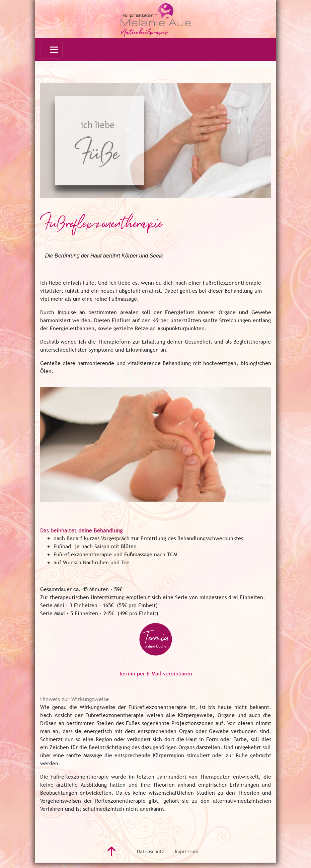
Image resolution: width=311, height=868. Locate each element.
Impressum (186, 851)
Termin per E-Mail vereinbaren (155, 673)
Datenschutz (150, 851)
